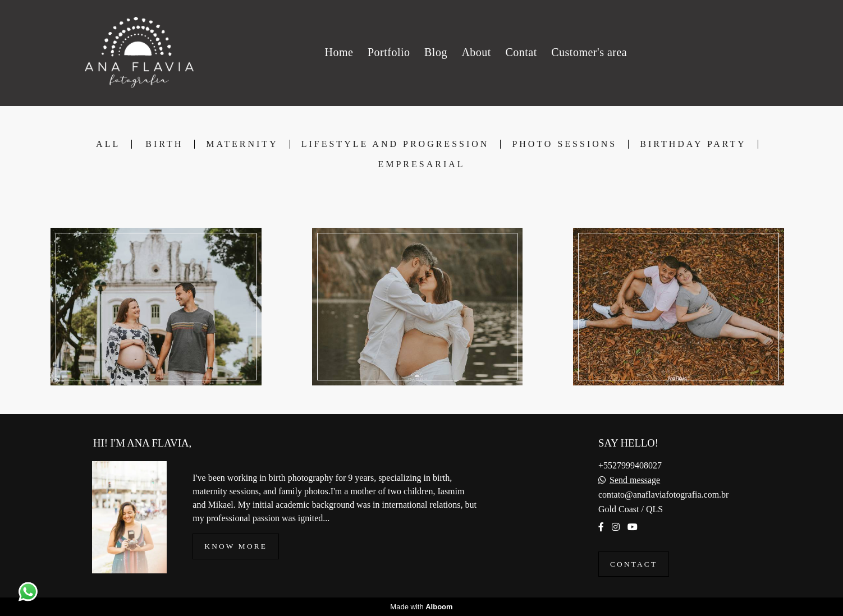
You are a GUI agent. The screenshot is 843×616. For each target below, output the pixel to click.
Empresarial (421, 164)
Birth (164, 144)
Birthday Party (693, 144)
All (108, 144)
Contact (634, 564)
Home (339, 52)
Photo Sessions (564, 144)
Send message (635, 480)
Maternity (242, 144)
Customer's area (589, 52)
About (476, 52)
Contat (521, 52)
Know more (236, 546)
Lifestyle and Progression (395, 144)
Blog (436, 52)
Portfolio (389, 52)
